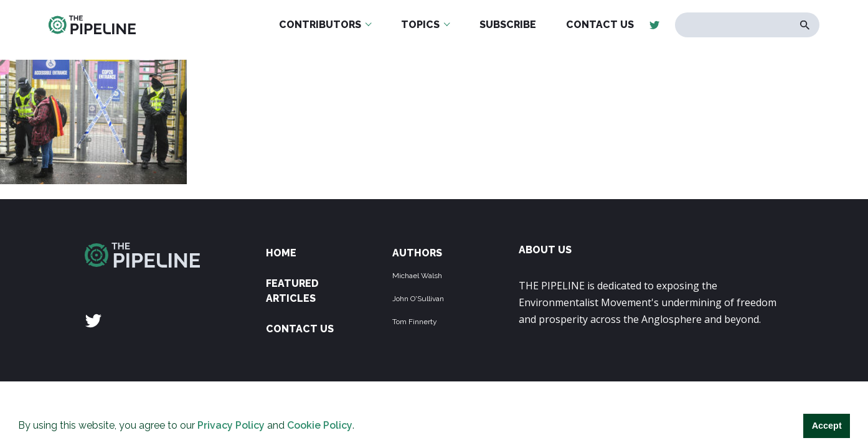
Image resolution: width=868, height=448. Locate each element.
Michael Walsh (417, 276)
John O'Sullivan (418, 299)
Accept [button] (827, 426)
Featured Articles (292, 291)
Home (281, 253)
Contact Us (300, 329)
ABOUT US (545, 250)
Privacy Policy (231, 425)
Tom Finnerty (415, 322)
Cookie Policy (320, 425)
